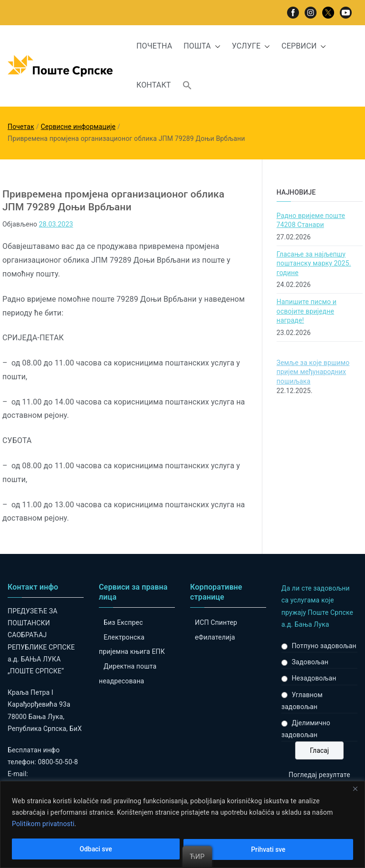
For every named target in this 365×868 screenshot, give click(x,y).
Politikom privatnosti (43, 824)
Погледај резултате (319, 775)
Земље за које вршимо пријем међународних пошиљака (313, 372)
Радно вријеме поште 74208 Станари (311, 220)
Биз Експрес (123, 622)
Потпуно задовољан (324, 646)
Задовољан (310, 662)
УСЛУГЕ (251, 46)
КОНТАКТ (154, 85)
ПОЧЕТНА (154, 46)
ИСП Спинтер (216, 622)
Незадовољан (314, 678)
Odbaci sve (96, 849)
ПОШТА (202, 46)
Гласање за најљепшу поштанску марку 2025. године (314, 263)
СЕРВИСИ (304, 46)
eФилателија (215, 637)
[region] (182, 824)
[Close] (355, 789)
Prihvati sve (268, 849)
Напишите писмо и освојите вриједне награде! (307, 311)
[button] (216, 46)
